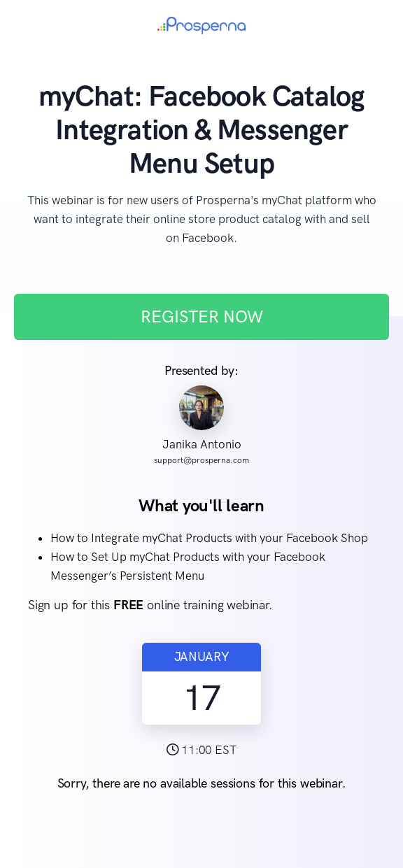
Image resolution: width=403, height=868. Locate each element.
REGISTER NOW (202, 316)
